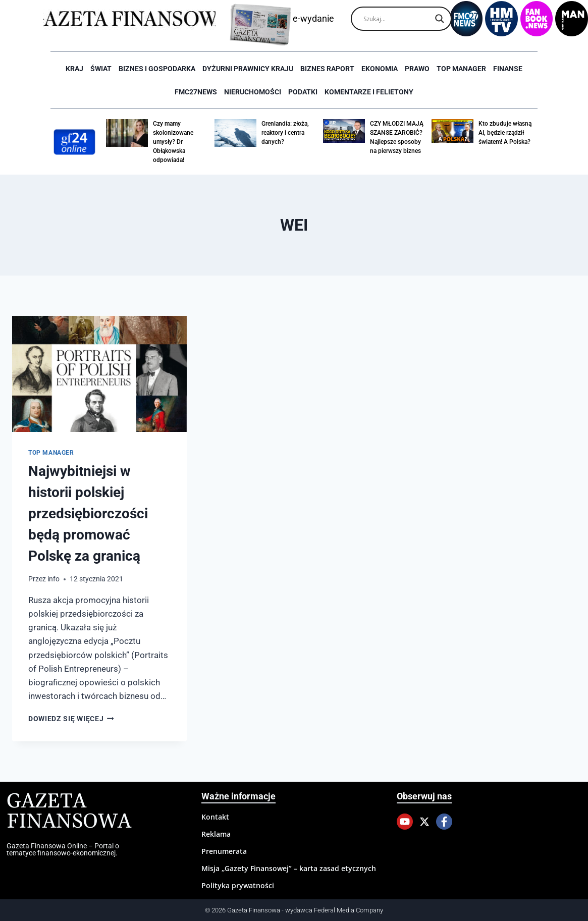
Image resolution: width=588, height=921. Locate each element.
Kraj (74, 69)
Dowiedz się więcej (71, 719)
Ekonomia (380, 69)
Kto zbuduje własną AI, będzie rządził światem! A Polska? (505, 133)
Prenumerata (224, 851)
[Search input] (397, 19)
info (54, 579)
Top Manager (461, 69)
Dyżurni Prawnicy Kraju (248, 69)
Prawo (417, 69)
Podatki (303, 92)
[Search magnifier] (440, 19)
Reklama (216, 834)
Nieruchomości (253, 92)
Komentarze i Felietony (369, 92)
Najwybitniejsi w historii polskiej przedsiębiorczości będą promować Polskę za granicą (88, 513)
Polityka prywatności (238, 885)
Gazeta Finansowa (69, 812)
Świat (101, 69)
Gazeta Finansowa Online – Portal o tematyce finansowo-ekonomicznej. (63, 849)
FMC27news (196, 92)
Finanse (508, 69)
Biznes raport (327, 69)
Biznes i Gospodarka (157, 69)
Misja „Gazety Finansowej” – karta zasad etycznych (289, 868)
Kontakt (215, 817)
